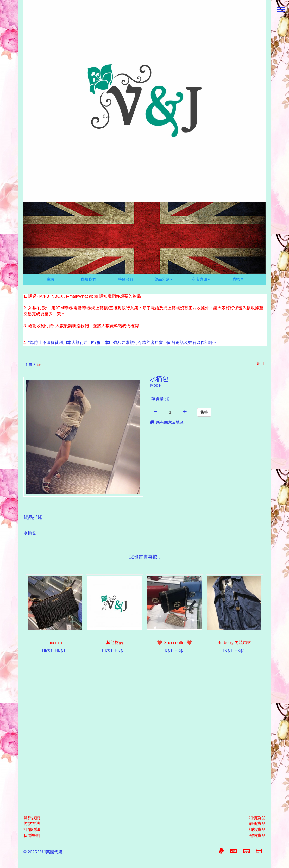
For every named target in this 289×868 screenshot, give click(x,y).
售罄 (204, 412)
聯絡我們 (88, 279)
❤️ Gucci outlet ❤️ (174, 643)
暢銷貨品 (257, 836)
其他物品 (115, 643)
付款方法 (32, 824)
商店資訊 (201, 279)
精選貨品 (257, 830)
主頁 (51, 279)
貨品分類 (163, 279)
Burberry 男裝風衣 (234, 643)
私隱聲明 (32, 836)
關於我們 (32, 818)
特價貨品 (126, 279)
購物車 (238, 279)
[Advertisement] (144, 729)
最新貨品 (257, 824)
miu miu (55, 643)
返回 (261, 364)
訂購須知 (32, 830)
